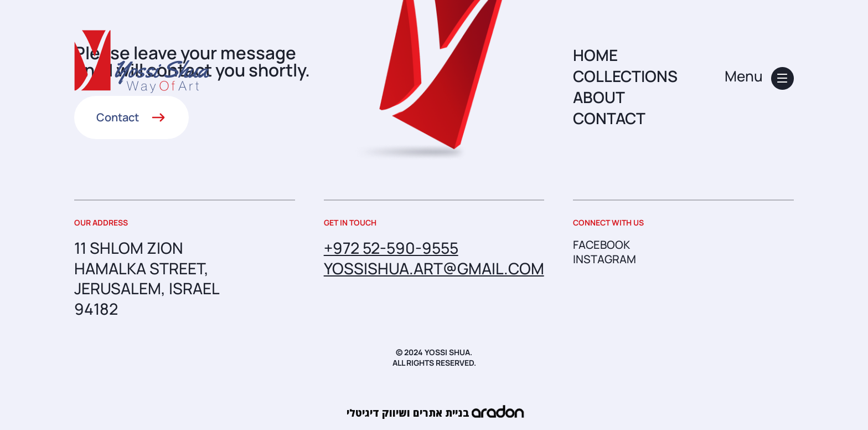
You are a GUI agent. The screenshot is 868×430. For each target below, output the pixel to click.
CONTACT (609, 118)
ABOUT (599, 97)
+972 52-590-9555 (391, 248)
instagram (604, 259)
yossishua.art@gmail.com (434, 268)
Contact (118, 117)
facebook (601, 245)
